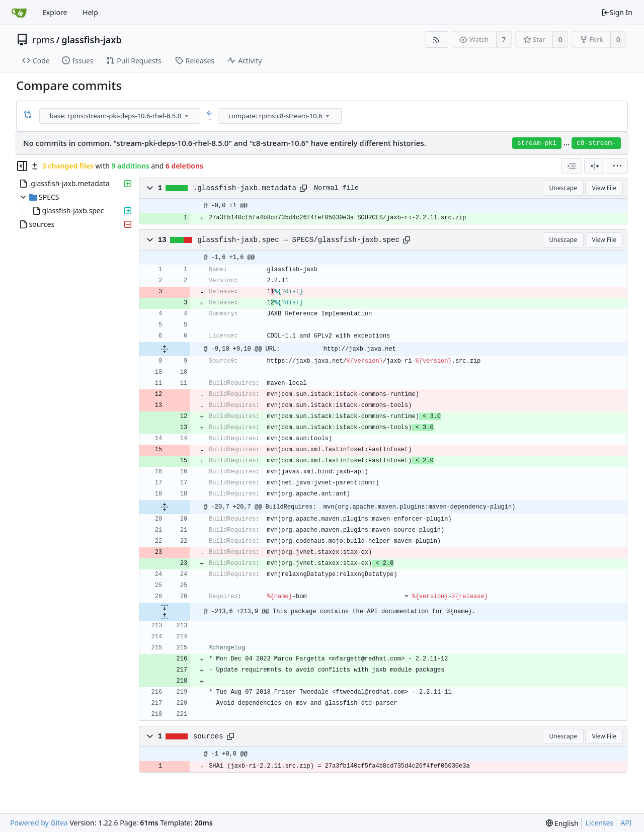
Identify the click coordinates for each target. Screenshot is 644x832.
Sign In (617, 12)
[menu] (187, 116)
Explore (55, 12)
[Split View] (595, 166)
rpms (43, 40)
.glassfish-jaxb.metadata (245, 188)
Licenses (600, 823)
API (626, 823)
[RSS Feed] (436, 39)
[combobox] (120, 116)
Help (90, 12)
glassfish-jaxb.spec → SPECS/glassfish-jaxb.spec (298, 240)
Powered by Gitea (39, 823)
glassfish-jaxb (92, 40)
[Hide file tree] (22, 166)
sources (208, 736)
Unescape (563, 188)
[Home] (19, 13)
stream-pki (537, 143)
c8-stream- (596, 143)
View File (604, 188)
